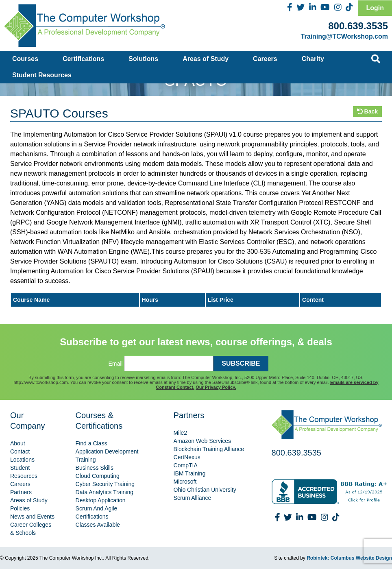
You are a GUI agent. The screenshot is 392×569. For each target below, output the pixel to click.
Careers (265, 59)
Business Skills (95, 468)
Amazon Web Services (202, 441)
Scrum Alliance (193, 498)
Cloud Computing (98, 476)
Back (367, 111)
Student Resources (42, 75)
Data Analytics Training (105, 492)
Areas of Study (206, 59)
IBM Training (190, 473)
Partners (21, 492)
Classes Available (98, 525)
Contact (20, 451)
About (18, 443)
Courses (25, 59)
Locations (22, 460)
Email (115, 364)
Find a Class (91, 443)
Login (375, 8)
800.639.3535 (358, 26)
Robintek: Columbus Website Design (349, 558)
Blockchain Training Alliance (209, 449)
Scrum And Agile (97, 508)
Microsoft (185, 482)
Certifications (83, 59)
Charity (313, 59)
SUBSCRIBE (241, 363)
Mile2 (180, 433)
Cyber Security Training (105, 484)
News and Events (32, 517)
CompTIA (186, 465)
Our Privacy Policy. (216, 387)
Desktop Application (101, 500)
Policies (20, 508)
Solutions (143, 59)
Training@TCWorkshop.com (344, 36)
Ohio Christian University (205, 490)
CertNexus (187, 457)
